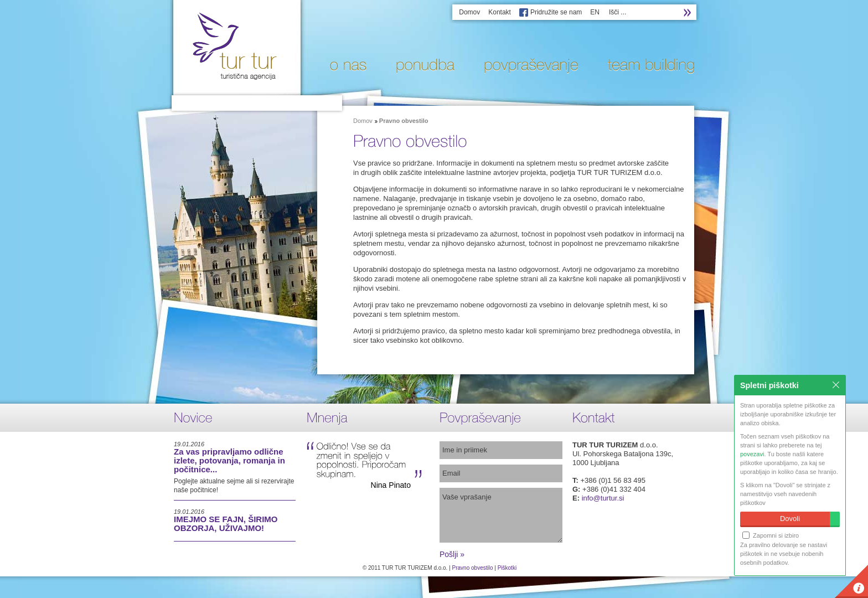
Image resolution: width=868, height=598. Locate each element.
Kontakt (500, 12)
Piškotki (507, 568)
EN (595, 12)
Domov (469, 12)
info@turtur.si (603, 498)
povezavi (752, 454)
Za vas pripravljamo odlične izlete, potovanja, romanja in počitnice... (229, 460)
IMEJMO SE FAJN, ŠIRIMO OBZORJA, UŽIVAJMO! (226, 524)
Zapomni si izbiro (771, 535)
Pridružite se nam (556, 12)
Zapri (836, 385)
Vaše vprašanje (501, 515)
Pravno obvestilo (473, 568)
